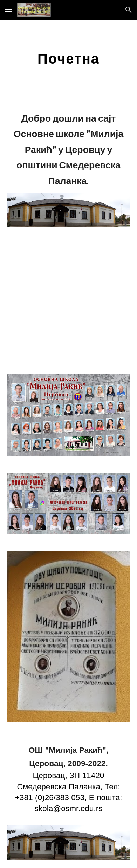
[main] (68, 58)
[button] (8, 10)
